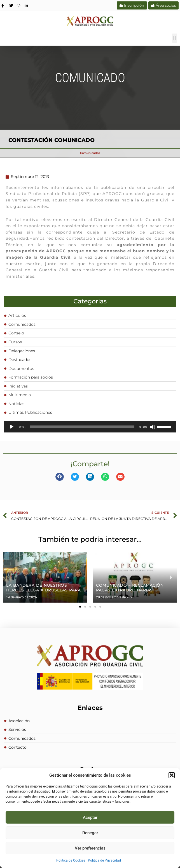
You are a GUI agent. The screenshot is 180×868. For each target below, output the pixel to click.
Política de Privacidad (104, 860)
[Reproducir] (11, 427)
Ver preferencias (90, 848)
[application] (90, 427)
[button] (172, 775)
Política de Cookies (71, 860)
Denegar (90, 833)
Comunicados (90, 153)
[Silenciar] (153, 427)
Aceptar (90, 817)
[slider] (82, 427)
